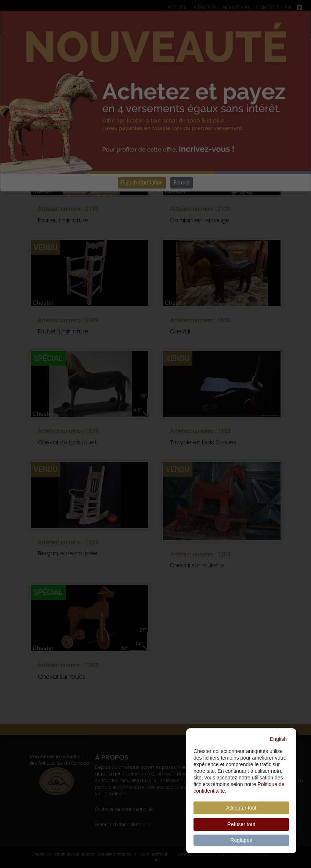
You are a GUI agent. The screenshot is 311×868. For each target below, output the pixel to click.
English (278, 739)
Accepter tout (241, 808)
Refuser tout (241, 824)
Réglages (241, 840)
